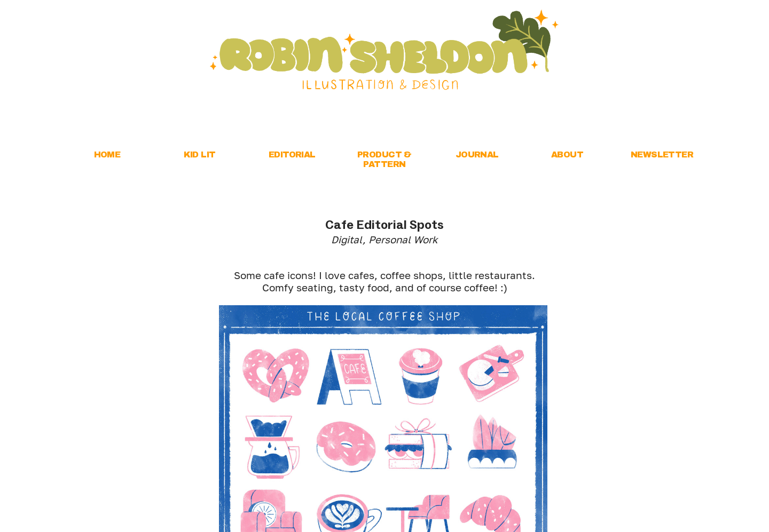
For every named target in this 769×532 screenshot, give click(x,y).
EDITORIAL (292, 154)
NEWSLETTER (662, 154)
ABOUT (567, 154)
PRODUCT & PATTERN (384, 159)
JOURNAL (477, 154)
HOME (107, 154)
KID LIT (200, 154)
